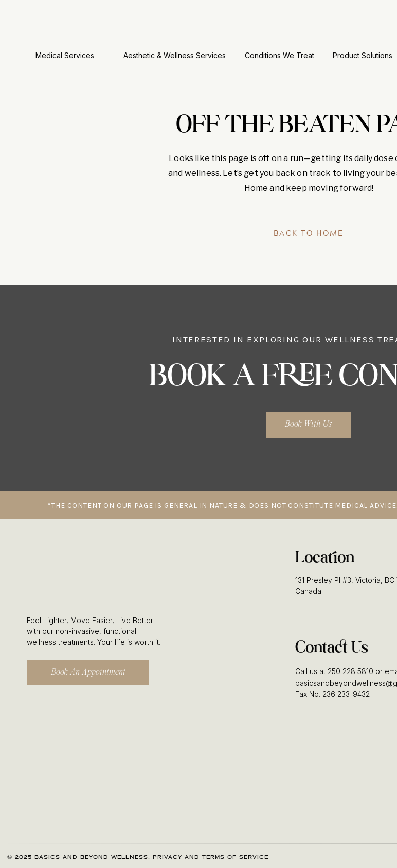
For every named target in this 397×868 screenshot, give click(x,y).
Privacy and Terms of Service (211, 857)
